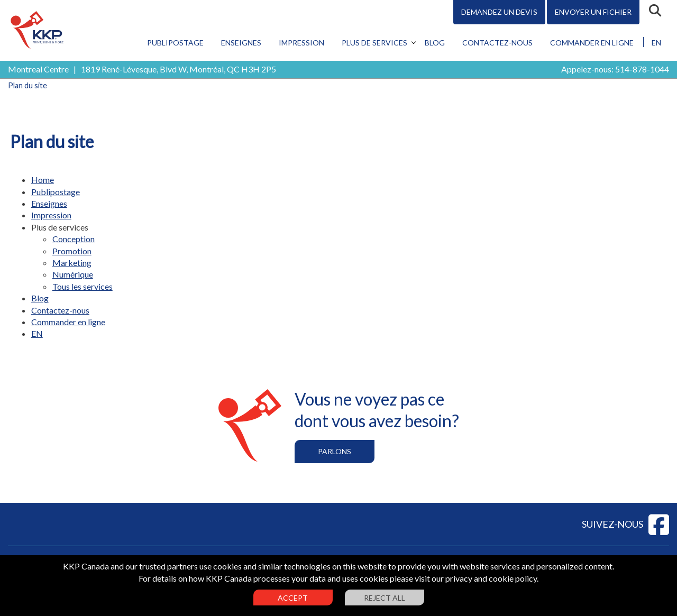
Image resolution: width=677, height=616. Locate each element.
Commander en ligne (592, 43)
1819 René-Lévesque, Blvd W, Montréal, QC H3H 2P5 (179, 69)
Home (43, 180)
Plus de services (374, 43)
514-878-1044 (642, 69)
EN (656, 43)
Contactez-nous (497, 43)
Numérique (73, 274)
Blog (435, 43)
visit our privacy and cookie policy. (477, 578)
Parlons (335, 451)
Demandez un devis (499, 12)
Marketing (72, 263)
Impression (301, 43)
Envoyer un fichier (593, 12)
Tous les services (83, 286)
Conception (74, 239)
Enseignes (241, 43)
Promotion (72, 251)
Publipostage (175, 43)
